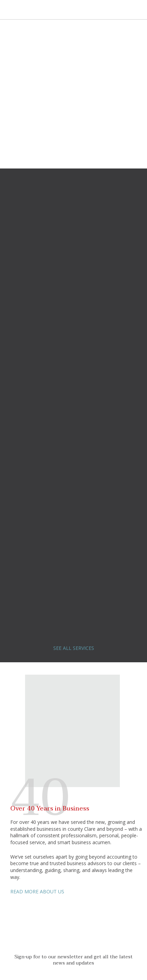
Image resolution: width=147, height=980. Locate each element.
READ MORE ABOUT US (37, 891)
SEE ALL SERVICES (74, 648)
